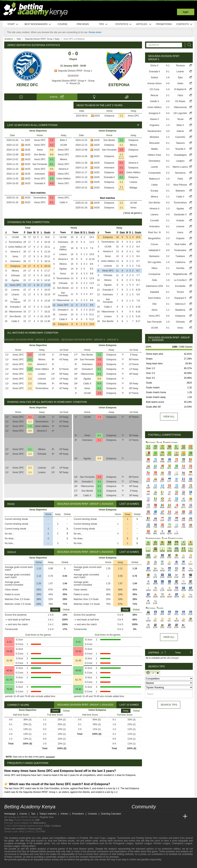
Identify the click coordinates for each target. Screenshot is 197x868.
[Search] (188, 45)
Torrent (180, 292)
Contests (184, 24)
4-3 (52, 183)
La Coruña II (180, 280)
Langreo (180, 161)
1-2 (52, 140)
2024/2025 (73, 76)
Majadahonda (180, 274)
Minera (64, 159)
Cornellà (154, 221)
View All (169, 637)
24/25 (97, 116)
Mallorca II (154, 179)
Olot (154, 304)
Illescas (154, 95)
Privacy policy (35, 829)
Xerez (40, 150)
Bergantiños (154, 238)
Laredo (154, 167)
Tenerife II (180, 149)
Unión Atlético (63, 179)
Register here (47, 817)
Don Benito (40, 155)
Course (62, 24)
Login (186, 12)
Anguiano (154, 125)
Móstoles (154, 137)
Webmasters (39, 823)
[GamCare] (27, 865)
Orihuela (15, 275)
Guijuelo (180, 238)
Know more (95, 32)
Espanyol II (180, 298)
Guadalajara (180, 155)
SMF (37, 820)
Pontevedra (180, 250)
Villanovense (15, 312)
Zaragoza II (154, 113)
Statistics (124, 24)
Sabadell (154, 292)
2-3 (168, 238)
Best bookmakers (38, 24)
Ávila (154, 280)
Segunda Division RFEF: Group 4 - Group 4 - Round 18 (73, 82)
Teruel (180, 119)
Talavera (180, 143)
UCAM (63, 145)
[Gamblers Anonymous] (38, 865)
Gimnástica (154, 161)
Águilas (15, 280)
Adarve (180, 131)
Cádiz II (64, 202)
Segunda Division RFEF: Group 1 (73, 71)
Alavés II (154, 119)
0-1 (52, 164)
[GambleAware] (14, 865)
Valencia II (180, 304)
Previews (83, 24)
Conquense (154, 274)
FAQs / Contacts (52, 826)
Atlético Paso (154, 155)
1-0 (52, 179)
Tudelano (180, 256)
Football (84, 838)
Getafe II (154, 101)
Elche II (154, 66)
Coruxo (154, 244)
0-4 (99, 384)
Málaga (133, 188)
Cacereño (180, 137)
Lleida (154, 185)
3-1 (168, 149)
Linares (133, 182)
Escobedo (180, 286)
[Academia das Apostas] (142, 816)
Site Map (9, 820)
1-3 (168, 125)
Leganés (133, 156)
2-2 (121, 155)
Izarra (180, 232)
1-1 (121, 116)
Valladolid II (154, 250)
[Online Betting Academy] (156, 816)
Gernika (180, 268)
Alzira (154, 310)
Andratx (180, 221)
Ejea (180, 77)
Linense (15, 290)
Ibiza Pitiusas (180, 185)
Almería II (63, 169)
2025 (27, 140)
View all (169, 417)
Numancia (180, 173)
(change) (175, 658)
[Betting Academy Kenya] (135, 816)
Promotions (164, 24)
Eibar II (180, 125)
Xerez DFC (27, 85)
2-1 (52, 159)
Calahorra (180, 262)
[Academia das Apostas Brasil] (149, 816)
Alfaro (154, 268)
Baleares (180, 191)
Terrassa (180, 66)
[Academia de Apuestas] (164, 816)
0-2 (52, 145)
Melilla (154, 149)
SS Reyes (180, 101)
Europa (154, 191)
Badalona (180, 310)
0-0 (52, 150)
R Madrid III (180, 89)
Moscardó (154, 143)
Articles (144, 24)
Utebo (180, 83)
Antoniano (40, 174)
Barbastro (154, 256)
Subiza (154, 77)
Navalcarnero (154, 131)
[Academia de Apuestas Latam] (171, 816)
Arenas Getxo (154, 83)
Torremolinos (40, 198)
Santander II (180, 215)
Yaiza (180, 95)
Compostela (154, 173)
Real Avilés (180, 244)
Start (13, 24)
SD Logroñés (154, 262)
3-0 (168, 131)
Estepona (119, 85)
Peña (180, 179)
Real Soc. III (154, 232)
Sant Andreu (154, 298)
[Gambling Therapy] (33, 865)
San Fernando (40, 164)
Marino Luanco (180, 167)
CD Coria (154, 89)
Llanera (154, 215)
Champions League (182, 843)
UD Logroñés (180, 113)
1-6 (168, 77)
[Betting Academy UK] (178, 816)
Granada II (40, 183)
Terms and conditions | (16, 829)
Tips (103, 24)
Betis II (64, 140)
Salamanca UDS (154, 286)
